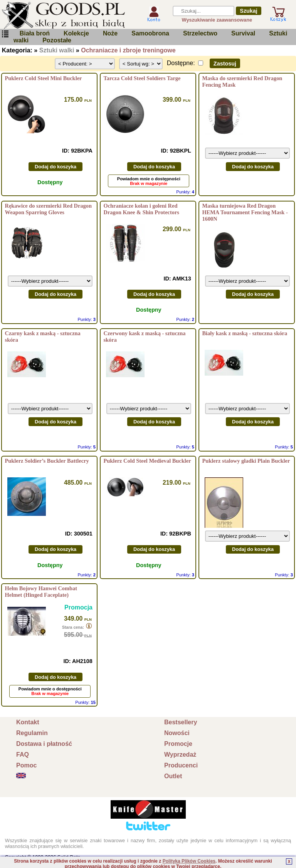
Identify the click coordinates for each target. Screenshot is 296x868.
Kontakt (28, 722)
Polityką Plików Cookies (189, 861)
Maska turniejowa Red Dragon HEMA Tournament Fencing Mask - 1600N (245, 212)
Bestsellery (181, 722)
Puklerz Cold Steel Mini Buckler (44, 78)
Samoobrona (150, 33)
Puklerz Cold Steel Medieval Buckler (147, 461)
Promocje (178, 744)
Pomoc (26, 765)
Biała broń (35, 33)
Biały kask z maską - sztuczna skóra (245, 333)
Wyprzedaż (180, 755)
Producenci (181, 765)
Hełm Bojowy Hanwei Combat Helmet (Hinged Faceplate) (41, 592)
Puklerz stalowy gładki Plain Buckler (246, 461)
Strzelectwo (200, 33)
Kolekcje (76, 33)
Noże (110, 33)
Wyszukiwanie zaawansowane (217, 20)
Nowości (177, 733)
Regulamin (32, 733)
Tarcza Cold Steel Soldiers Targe (142, 78)
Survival (243, 33)
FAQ (23, 755)
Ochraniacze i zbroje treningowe (128, 50)
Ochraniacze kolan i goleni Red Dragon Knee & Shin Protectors (141, 209)
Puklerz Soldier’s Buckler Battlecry (47, 461)
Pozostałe (57, 40)
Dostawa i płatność (44, 744)
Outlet (173, 776)
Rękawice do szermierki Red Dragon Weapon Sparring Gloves (48, 209)
